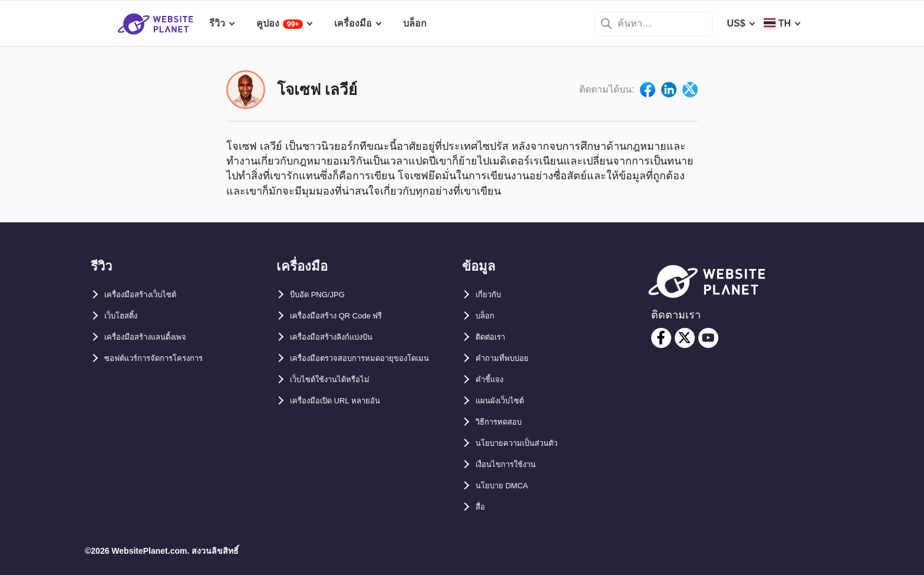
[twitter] (685, 338)
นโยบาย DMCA (508, 486)
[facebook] (661, 338)
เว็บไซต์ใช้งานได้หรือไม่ (340, 401)
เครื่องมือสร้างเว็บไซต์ (150, 295)
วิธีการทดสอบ (505, 422)
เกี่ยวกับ (492, 295)
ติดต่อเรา (495, 337)
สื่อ (482, 507)
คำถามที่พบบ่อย (509, 358)
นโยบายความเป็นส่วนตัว (527, 443)
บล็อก (488, 316)
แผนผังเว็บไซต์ (506, 401)
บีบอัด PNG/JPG (325, 295)
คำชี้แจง (493, 379)
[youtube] (708, 338)
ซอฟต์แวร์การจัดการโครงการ (167, 358)
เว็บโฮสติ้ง (126, 316)
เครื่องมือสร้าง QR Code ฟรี (349, 316)
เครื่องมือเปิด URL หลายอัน (346, 422)
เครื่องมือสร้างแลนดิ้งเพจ (156, 337)
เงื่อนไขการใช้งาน (514, 464)
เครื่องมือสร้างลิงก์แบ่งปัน (343, 337)
